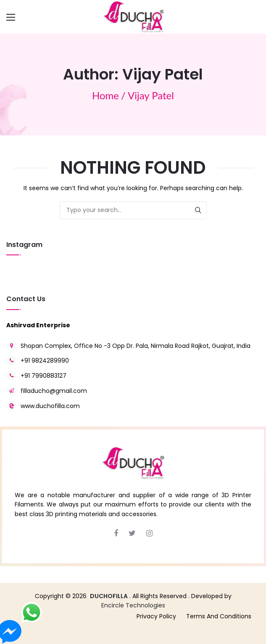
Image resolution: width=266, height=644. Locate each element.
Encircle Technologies (133, 605)
